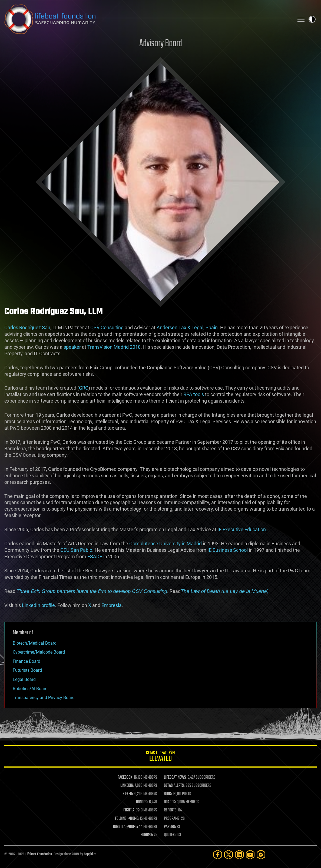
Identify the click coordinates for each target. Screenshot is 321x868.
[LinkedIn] (239, 855)
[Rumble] (261, 855)
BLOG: (168, 794)
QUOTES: (170, 835)
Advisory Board (161, 44)
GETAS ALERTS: (174, 786)
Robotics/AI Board (30, 689)
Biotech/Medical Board (35, 643)
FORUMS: (147, 835)
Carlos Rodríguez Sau (27, 327)
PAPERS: (170, 827)
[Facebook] (218, 855)
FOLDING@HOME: (127, 819)
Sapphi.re (90, 854)
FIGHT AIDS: (132, 810)
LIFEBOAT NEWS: (175, 778)
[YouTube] (250, 855)
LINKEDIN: (127, 786)
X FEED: (128, 794)
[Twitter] (229, 855)
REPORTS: (171, 810)
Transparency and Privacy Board (44, 698)
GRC (84, 388)
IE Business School (228, 550)
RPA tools (194, 394)
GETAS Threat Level (160, 757)
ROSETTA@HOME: (125, 827)
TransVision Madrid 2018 (114, 347)
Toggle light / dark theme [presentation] (312, 19)
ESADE (95, 557)
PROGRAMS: (172, 819)
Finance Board (27, 661)
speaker (72, 347)
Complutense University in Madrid (166, 544)
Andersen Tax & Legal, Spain (187, 327)
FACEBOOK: (125, 778)
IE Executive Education (242, 529)
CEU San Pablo (76, 550)
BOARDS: (170, 802)
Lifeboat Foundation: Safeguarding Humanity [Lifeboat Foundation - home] (147, 19)
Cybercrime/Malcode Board (39, 652)
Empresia (112, 605)
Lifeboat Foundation (39, 854)
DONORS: (142, 802)
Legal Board (24, 679)
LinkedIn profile (38, 605)
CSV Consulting (107, 327)
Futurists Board (27, 670)
